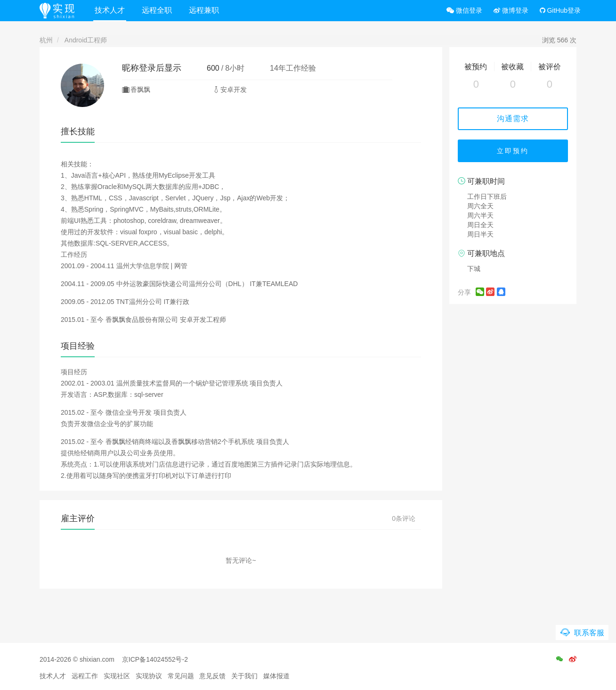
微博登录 (511, 10)
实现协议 (149, 676)
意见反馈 (212, 676)
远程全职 (157, 10)
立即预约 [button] (513, 151)
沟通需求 (513, 119)
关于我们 (244, 676)
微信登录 (464, 10)
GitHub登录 (560, 10)
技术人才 (110, 10)
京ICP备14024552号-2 (155, 659)
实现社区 (117, 676)
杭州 (46, 40)
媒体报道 (276, 676)
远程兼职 (204, 10)
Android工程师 (86, 40)
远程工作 (85, 676)
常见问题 (181, 676)
